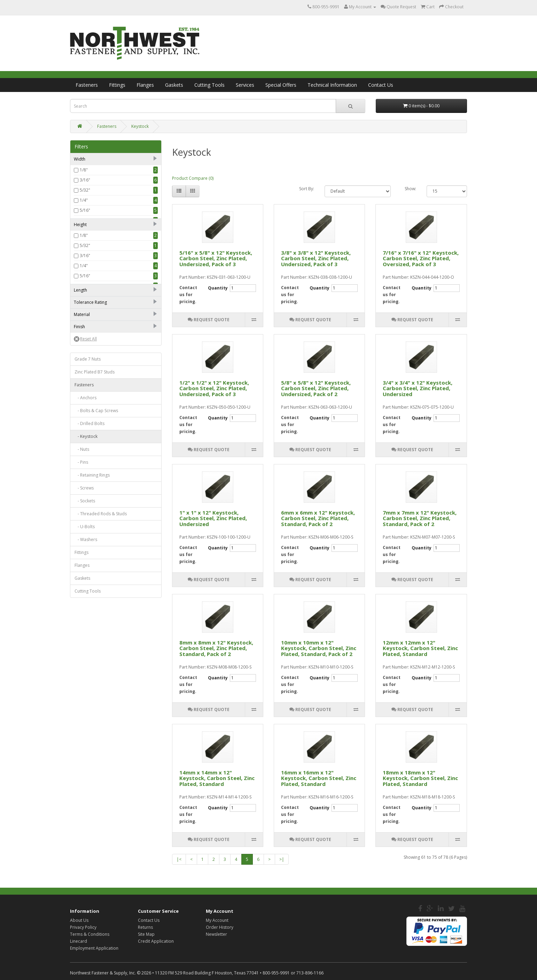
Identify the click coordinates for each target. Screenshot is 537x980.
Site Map (146, 934)
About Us (79, 920)
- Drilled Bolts (89, 628)
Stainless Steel (94, 499)
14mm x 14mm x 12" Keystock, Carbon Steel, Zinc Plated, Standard (217, 778)
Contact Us (381, 85)
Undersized (91, 437)
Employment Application (94, 948)
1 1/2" (85, 405)
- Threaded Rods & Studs (101, 718)
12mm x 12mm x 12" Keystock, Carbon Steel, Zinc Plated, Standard (420, 648)
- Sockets (85, 705)
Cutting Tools (209, 85)
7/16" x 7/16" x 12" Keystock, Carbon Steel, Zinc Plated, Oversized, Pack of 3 (421, 258)
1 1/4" (85, 395)
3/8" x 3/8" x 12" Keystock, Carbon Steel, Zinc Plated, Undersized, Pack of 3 (316, 258)
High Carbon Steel (98, 489)
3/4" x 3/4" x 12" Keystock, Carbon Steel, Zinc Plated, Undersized (418, 388)
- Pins (81, 666)
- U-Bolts (85, 731)
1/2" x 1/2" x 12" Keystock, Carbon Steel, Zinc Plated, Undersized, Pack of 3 (214, 388)
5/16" (85, 210)
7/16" (85, 230)
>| (282, 859)
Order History (220, 927)
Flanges (145, 85)
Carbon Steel (92, 479)
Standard (89, 447)
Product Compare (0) (193, 178)
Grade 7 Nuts (88, 563)
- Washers (86, 744)
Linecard (79, 941)
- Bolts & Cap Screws (96, 615)
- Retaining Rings (92, 679)
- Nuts (82, 653)
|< (179, 859)
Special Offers (281, 85)
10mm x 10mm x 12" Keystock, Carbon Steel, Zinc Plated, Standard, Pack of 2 (319, 648)
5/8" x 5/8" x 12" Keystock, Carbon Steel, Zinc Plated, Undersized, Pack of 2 (316, 388)
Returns (145, 927)
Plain (84, 521)
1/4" (84, 200)
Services (245, 85)
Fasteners (87, 85)
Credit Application (156, 941)
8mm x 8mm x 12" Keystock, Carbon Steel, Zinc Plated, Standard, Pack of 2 (216, 648)
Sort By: (307, 189)
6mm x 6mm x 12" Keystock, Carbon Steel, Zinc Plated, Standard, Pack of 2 (318, 518)
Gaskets (174, 85)
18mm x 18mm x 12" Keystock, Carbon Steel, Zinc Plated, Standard (420, 778)
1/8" (84, 170)
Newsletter (216, 934)
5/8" (84, 261)
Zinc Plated (91, 531)
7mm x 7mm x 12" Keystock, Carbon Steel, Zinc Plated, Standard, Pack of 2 (420, 518)
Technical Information (332, 85)
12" (83, 415)
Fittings (117, 85)
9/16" (85, 251)
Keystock (140, 126)
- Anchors (85, 602)
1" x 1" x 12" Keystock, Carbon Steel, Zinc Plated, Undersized (213, 518)
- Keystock (86, 641)
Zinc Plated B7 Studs (95, 576)
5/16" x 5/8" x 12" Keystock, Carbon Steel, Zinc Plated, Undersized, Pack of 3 (216, 258)
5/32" (85, 190)
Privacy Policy (83, 927)
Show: (410, 189)
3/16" (85, 180)
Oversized (90, 457)
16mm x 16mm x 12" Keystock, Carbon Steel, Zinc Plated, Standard (319, 778)
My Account (217, 920)
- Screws (84, 692)
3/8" (84, 220)
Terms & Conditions (90, 934)
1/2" (84, 241)
